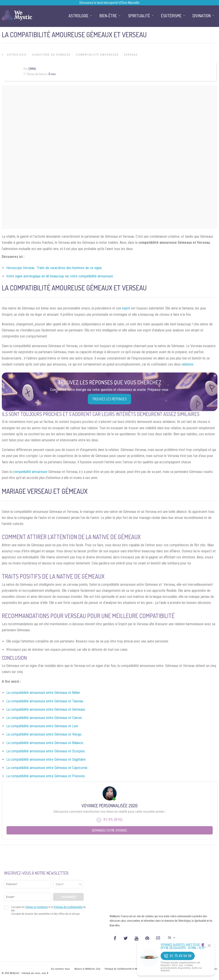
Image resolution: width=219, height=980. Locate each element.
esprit (126, 308)
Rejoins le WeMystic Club (87, 969)
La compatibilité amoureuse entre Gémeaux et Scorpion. (46, 751)
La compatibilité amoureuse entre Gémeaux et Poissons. (46, 776)
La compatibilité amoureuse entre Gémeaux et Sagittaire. (46, 759)
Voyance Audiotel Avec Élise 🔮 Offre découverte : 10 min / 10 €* (183, 946)
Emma (32, 69)
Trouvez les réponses (109, 399)
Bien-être (108, 16)
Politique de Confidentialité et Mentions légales (129, 969)
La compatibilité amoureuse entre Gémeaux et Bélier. (43, 693)
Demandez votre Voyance (109, 830)
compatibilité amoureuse (30, 472)
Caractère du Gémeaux (51, 55)
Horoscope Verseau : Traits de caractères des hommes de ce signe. (54, 268)
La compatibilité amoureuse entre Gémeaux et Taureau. (45, 701)
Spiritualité (139, 16)
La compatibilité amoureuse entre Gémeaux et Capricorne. (47, 768)
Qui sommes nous (60, 969)
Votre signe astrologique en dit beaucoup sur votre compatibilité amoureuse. (60, 276)
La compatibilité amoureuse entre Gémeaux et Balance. (45, 743)
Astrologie (17, 55)
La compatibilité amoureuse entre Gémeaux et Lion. (42, 726)
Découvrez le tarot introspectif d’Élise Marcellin (109, 3)
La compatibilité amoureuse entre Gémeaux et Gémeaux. (46, 709)
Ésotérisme (171, 16)
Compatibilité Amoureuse (97, 55)
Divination (202, 16)
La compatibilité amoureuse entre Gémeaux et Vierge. (44, 734)
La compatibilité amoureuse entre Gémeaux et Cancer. (44, 718)
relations (187, 364)
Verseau (131, 55)
